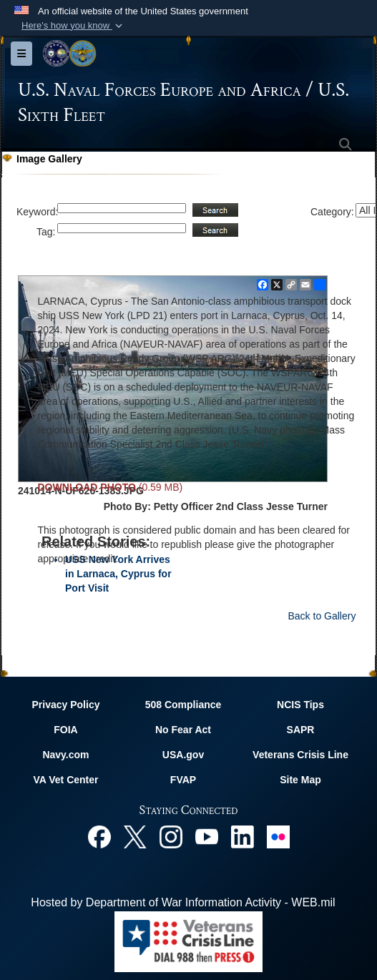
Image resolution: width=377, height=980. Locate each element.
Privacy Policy (66, 705)
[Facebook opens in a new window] (99, 836)
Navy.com (65, 755)
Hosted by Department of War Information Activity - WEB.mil (183, 902)
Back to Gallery (322, 616)
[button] (73, 26)
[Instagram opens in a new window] (171, 836)
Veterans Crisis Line (300, 755)
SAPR (301, 730)
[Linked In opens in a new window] (243, 836)
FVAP (183, 780)
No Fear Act (183, 730)
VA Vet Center (65, 780)
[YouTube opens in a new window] (207, 836)
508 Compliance (183, 705)
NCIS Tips (300, 705)
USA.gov (183, 755)
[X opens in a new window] (135, 836)
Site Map (300, 780)
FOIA (65, 730)
